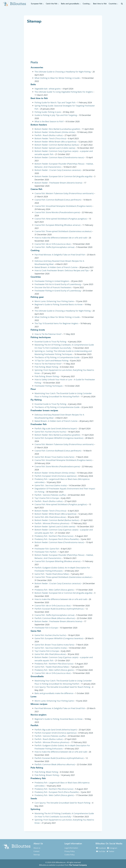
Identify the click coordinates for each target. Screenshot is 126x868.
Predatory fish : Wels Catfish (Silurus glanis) (54, 590)
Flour (33, 389)
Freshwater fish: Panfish (45, 552)
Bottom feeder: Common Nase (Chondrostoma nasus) (59, 157)
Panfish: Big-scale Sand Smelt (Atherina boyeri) (56, 429)
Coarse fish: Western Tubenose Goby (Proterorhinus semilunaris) (64, 193)
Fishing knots (38, 330)
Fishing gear (37, 297)
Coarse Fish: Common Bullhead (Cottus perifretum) (58, 200)
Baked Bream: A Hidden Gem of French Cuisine (56, 267)
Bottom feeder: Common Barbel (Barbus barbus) (57, 145)
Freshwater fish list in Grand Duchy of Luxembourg (58, 284)
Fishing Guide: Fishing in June (48, 112)
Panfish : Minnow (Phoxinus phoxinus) (52, 523)
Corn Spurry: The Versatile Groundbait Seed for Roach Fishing (62, 687)
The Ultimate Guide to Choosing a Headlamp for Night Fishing (63, 72)
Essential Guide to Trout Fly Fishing (50, 342)
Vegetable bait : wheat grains (48, 89)
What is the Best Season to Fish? (49, 121)
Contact (36, 851)
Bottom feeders (39, 125)
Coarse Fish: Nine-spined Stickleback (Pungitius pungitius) (61, 219)
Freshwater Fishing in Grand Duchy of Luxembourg (58, 291)
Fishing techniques (41, 337)
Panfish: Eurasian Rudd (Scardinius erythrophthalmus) (59, 609)
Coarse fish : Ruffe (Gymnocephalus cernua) (54, 247)
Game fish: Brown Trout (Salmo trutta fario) (54, 457)
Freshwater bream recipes (44, 410)
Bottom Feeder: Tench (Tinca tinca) (50, 138)
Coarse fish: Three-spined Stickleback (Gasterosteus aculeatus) (63, 231)
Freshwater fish (39, 424)
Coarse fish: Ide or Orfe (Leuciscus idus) (53, 244)
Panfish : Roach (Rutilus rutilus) (49, 135)
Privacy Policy (70, 851)
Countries (36, 277)
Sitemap (37, 855)
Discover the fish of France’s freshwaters (53, 287)
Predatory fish (38, 778)
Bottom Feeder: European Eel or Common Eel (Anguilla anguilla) (63, 176)
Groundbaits (37, 676)
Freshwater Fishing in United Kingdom (52, 281)
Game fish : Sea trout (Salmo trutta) (51, 485)
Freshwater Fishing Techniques (49, 386)
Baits (33, 84)
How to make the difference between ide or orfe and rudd (61, 238)
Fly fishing (36, 400)
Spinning (35, 809)
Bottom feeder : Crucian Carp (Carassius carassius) (58, 170)
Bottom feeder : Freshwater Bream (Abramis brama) (58, 183)
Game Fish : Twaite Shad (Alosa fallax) (52, 574)
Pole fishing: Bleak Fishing (46, 367)
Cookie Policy (70, 855)
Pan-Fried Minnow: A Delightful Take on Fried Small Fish (60, 255)
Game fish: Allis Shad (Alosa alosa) (50, 517)
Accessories (37, 67)
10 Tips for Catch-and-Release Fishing (51, 361)
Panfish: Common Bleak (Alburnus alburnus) (55, 618)
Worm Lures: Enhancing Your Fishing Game (54, 301)
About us (37, 848)
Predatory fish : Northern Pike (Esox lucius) (54, 536)
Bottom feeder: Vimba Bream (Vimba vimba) (55, 132)
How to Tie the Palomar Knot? (48, 334)
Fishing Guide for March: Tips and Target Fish (55, 102)
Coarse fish (36, 189)
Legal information (71, 848)
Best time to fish (100, 4)
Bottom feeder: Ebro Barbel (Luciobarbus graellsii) (57, 129)
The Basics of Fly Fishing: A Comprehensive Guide (57, 357)
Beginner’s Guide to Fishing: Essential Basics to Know (59, 304)
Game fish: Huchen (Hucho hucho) (50, 432)
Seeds (34, 798)
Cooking (35, 250)
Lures (34, 697)
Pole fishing (37, 768)
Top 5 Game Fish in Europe (47, 498)
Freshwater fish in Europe (46, 628)
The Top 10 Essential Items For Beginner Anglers (56, 323)
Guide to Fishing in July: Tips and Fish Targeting (56, 115)
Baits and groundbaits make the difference (54, 693)
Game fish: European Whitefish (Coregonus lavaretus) (59, 438)
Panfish (35, 725)
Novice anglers (39, 715)
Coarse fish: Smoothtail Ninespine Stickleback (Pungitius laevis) (63, 206)
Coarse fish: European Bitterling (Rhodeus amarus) (57, 225)
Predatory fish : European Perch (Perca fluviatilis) (57, 539)
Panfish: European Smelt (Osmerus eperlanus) (56, 476)
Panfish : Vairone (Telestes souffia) (50, 495)
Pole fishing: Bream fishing (47, 376)
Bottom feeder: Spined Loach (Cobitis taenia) (55, 148)
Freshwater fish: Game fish (47, 549)
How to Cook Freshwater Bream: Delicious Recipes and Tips (62, 270)
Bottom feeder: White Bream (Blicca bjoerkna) (55, 142)
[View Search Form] (122, 4)
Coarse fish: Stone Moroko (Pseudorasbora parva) (57, 212)
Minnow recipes (39, 704)
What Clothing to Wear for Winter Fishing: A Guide (57, 78)
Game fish (36, 631)
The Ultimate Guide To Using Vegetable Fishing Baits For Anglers (64, 92)
